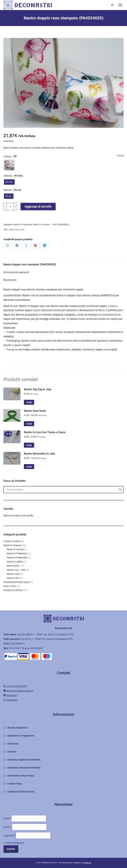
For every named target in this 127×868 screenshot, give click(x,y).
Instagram (12, 700)
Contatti (12, 752)
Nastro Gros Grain (35, 411)
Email (7, 818)
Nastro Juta (13, 574)
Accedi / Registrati (17, 728)
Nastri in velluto (15, 562)
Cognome (10, 836)
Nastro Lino (13, 578)
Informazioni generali (16, 272)
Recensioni (10, 280)
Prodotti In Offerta (13, 590)
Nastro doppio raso (17, 230)
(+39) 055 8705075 (17, 686)
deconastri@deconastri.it (20, 691)
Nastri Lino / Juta (16, 570)
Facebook (12, 695)
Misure (8, 190)
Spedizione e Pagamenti (21, 736)
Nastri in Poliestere (23, 224)
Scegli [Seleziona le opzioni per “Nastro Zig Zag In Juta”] (29, 402)
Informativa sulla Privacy (21, 776)
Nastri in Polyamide (17, 558)
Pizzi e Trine (10, 586)
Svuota (120, 156)
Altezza (8, 176)
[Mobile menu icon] (120, 5)
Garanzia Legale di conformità (24, 760)
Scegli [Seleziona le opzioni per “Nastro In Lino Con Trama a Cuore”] (29, 445)
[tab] (63, 263)
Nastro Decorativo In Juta (40, 454)
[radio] (9, 165)
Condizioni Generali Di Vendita (24, 768)
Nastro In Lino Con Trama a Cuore (45, 432)
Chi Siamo (13, 744)
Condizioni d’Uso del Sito (21, 792)
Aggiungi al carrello (38, 206)
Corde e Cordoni (12, 541)
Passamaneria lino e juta (16, 582)
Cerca (120, 490)
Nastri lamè (13, 566)
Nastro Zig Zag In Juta (38, 389)
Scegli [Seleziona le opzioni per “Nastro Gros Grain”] (29, 424)
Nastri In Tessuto (41, 224)
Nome (8, 827)
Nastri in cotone (15, 549)
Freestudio (87, 863)
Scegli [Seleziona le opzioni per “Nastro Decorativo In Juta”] (29, 467)
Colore (8, 157)
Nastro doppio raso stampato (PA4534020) (30, 264)
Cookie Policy (15, 784)
